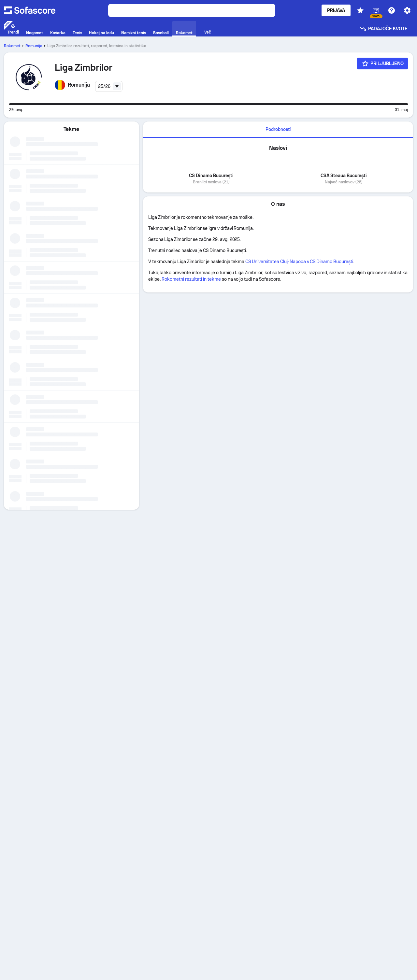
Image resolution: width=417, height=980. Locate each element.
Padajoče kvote (383, 29)
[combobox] (109, 86)
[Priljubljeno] (382, 64)
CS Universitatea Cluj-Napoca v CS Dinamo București (299, 262)
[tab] (278, 130)
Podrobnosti (278, 129)
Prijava (336, 10)
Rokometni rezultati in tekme (191, 279)
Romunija (34, 46)
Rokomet (12, 46)
